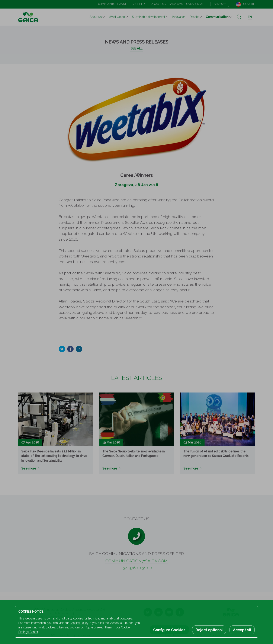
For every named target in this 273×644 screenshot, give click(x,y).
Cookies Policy (79, 623)
